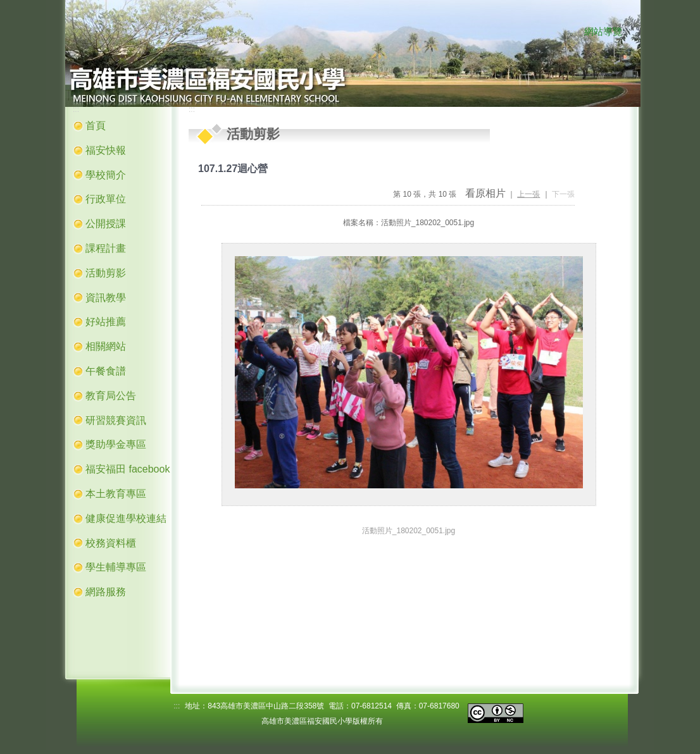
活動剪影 (106, 273)
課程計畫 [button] (106, 248)
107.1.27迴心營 (233, 169)
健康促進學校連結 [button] (126, 518)
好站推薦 (106, 322)
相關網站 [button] (106, 346)
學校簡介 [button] (106, 175)
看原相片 (485, 193)
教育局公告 (111, 396)
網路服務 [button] (106, 592)
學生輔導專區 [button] (116, 567)
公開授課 (106, 224)
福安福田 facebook (128, 469)
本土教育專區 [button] (116, 494)
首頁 (96, 126)
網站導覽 (603, 32)
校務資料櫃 (111, 543)
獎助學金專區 (116, 444)
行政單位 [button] (106, 199)
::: (572, 32)
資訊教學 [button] (106, 298)
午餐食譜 (106, 371)
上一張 (528, 194)
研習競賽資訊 (116, 420)
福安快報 (106, 150)
